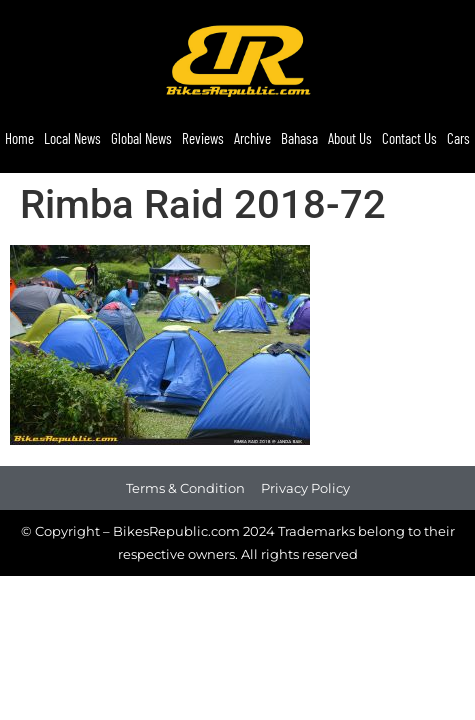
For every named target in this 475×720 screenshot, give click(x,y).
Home (19, 138)
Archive (252, 138)
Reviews (203, 138)
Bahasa (299, 138)
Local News (72, 138)
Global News (141, 138)
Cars (458, 138)
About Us (350, 138)
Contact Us (409, 138)
